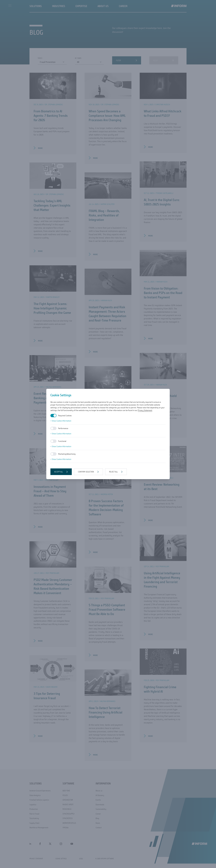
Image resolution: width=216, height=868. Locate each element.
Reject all (113, 472)
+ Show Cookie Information (61, 421)
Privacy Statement (145, 410)
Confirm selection (86, 472)
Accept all (59, 472)
